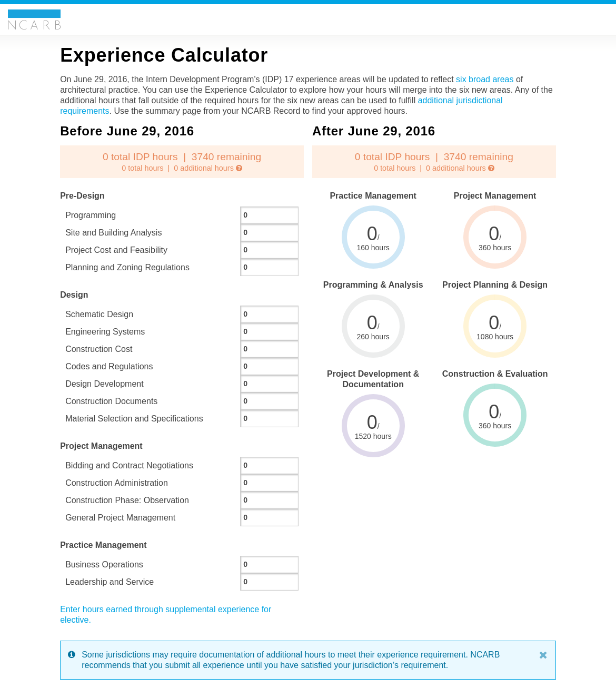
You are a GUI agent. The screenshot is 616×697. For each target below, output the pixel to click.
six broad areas (485, 79)
